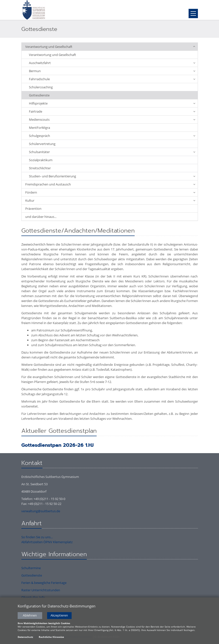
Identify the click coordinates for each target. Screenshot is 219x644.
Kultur (30, 200)
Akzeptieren (59, 616)
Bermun (35, 71)
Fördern (31, 192)
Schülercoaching (41, 87)
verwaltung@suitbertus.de (41, 511)
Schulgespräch (39, 136)
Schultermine (31, 568)
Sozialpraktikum (41, 160)
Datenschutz (25, 638)
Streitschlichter (40, 168)
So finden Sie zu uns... (37, 537)
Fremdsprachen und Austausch (48, 184)
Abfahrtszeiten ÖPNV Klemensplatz (47, 542)
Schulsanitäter (39, 152)
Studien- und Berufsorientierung (52, 176)
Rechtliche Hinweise (51, 638)
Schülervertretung (42, 144)
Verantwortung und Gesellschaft (49, 47)
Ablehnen (30, 616)
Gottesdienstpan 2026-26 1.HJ (58, 445)
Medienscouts (39, 119)
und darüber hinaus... (41, 217)
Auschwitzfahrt (40, 63)
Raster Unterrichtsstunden (41, 590)
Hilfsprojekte (38, 103)
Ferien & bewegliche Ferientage (44, 583)
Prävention (33, 209)
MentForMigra (39, 128)
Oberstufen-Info (33, 597)
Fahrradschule (39, 79)
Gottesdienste (39, 95)
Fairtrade (36, 111)
